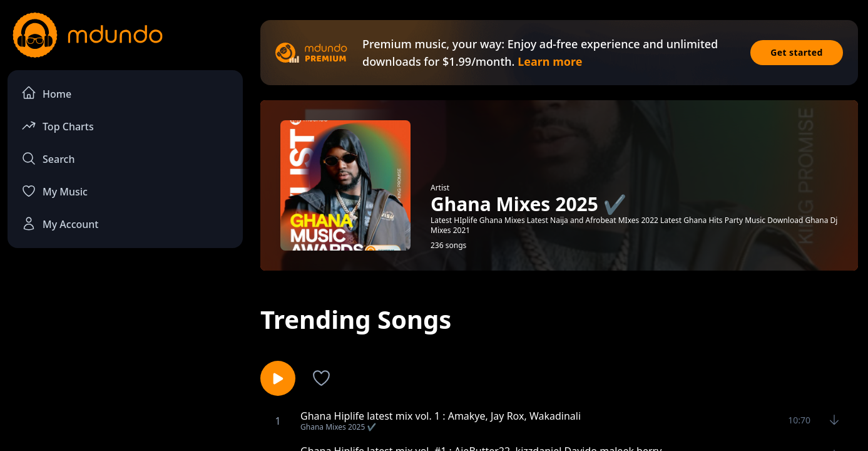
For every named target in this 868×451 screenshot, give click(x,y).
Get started (797, 52)
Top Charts (58, 126)
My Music (54, 191)
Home (46, 93)
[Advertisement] (125, 361)
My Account (60, 224)
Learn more (550, 61)
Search (48, 158)
